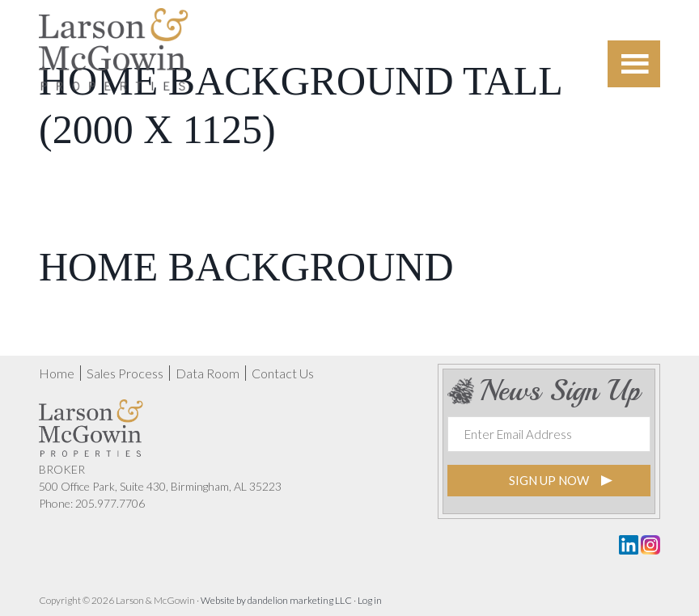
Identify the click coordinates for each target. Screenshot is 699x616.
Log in (370, 600)
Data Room (208, 373)
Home (57, 373)
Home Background (246, 267)
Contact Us (283, 373)
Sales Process (125, 373)
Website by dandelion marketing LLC (276, 600)
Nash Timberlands (114, 61)
